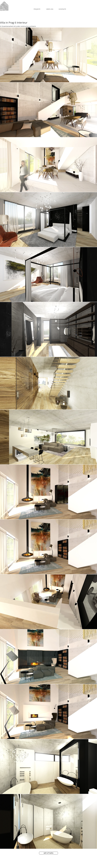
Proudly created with (37, 866)
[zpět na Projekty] (48, 853)
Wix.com (45, 866)
